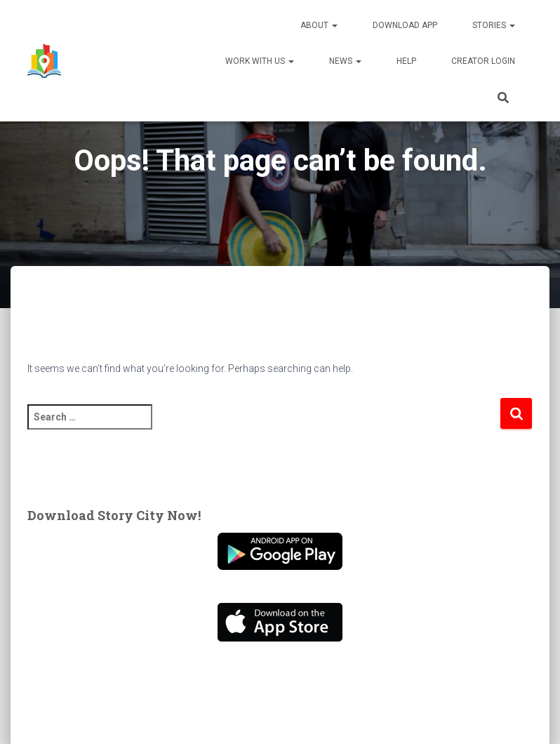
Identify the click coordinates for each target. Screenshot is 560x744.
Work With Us (260, 61)
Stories (494, 25)
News (345, 61)
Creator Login (483, 61)
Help (406, 61)
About (319, 25)
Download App (405, 25)
